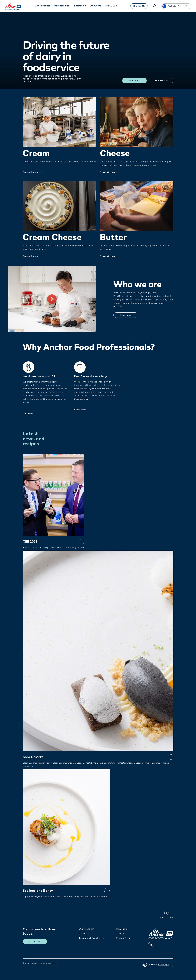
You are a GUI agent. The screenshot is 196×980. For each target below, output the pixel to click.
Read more (126, 315)
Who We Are (161, 81)
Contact (121, 934)
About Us (84, 934)
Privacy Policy (124, 938)
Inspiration (122, 929)
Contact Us (139, 6)
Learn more (31, 413)
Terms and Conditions (91, 938)
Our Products (134, 81)
